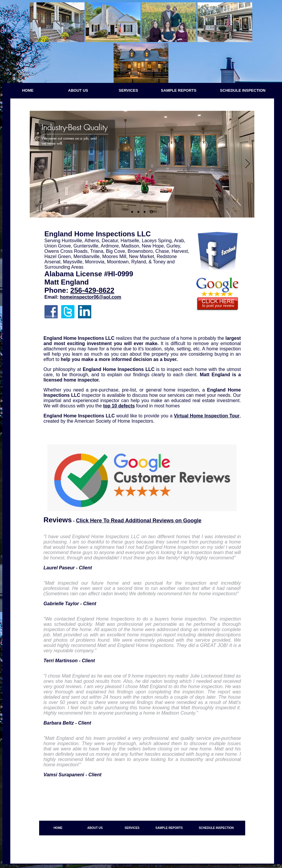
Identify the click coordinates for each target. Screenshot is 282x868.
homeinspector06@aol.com (91, 297)
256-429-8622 (92, 290)
